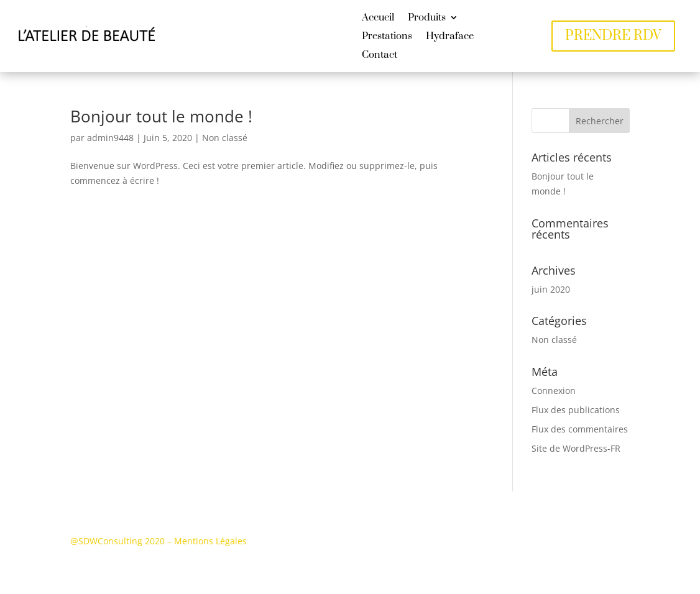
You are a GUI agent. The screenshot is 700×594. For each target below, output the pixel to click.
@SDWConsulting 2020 (117, 541)
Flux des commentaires (580, 429)
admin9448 (110, 138)
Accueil (378, 18)
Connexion (554, 391)
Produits (427, 18)
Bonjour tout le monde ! (161, 116)
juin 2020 (551, 289)
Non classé (225, 138)
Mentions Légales (210, 541)
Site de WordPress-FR (576, 448)
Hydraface (450, 37)
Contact (380, 56)
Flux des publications (576, 410)
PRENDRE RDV (613, 36)
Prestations (387, 37)
